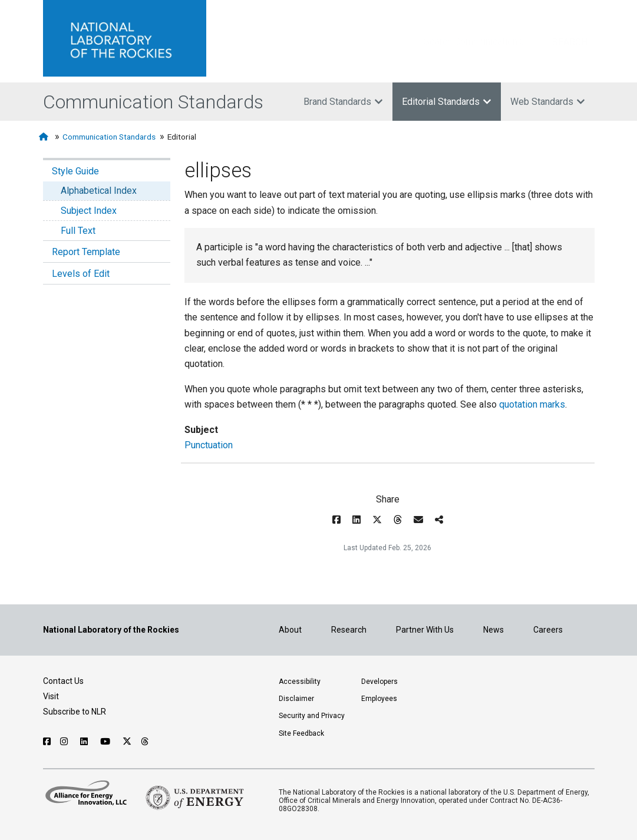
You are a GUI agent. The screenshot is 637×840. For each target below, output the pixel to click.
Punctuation (209, 445)
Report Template (86, 252)
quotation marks (532, 404)
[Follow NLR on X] (127, 742)
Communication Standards (153, 102)
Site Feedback (301, 733)
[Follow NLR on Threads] (145, 742)
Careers (548, 630)
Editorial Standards (447, 102)
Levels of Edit (81, 274)
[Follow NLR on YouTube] (107, 742)
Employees (379, 699)
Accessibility (300, 682)
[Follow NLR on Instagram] (65, 742)
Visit (51, 696)
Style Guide (75, 171)
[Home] (45, 137)
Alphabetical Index (99, 191)
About (290, 630)
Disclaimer (296, 699)
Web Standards (548, 102)
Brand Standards (343, 102)
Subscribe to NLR (75, 712)
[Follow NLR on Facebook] (47, 742)
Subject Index (89, 211)
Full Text (78, 231)
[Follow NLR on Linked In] (85, 742)
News (494, 630)
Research (349, 630)
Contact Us (63, 681)
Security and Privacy (312, 716)
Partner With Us (425, 630)
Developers (379, 682)
